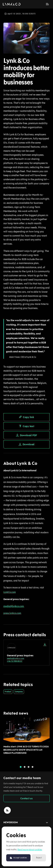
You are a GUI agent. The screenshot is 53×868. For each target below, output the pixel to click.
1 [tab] (21, 767)
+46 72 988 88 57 (15, 661)
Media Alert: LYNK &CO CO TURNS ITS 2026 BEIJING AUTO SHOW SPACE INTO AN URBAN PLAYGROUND (26, 751)
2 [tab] (25, 767)
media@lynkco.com (15, 658)
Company (19, 692)
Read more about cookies (30, 849)
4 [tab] (33, 767)
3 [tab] (29, 767)
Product (8, 692)
